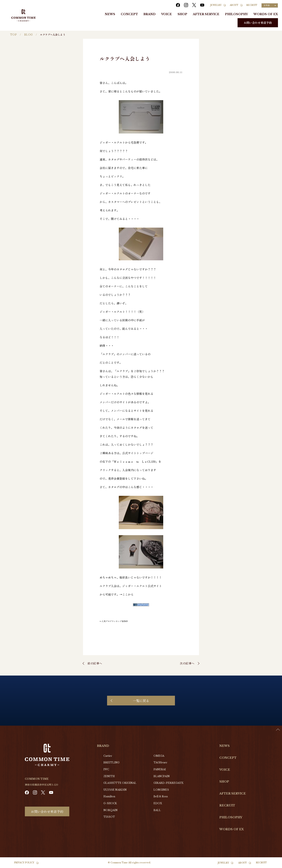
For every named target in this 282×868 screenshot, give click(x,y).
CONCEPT (129, 14)
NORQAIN (110, 810)
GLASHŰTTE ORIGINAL (120, 783)
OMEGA (159, 756)
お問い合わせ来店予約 (258, 23)
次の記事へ (187, 663)
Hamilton (109, 796)
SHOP (182, 14)
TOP (13, 35)
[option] (272, 865)
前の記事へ (95, 663)
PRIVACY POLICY (24, 863)
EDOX (158, 803)
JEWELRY (216, 5)
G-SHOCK (110, 803)
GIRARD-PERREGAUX (168, 783)
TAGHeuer (160, 762)
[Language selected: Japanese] (270, 5)
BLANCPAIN (162, 776)
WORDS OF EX (266, 14)
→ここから (126, 594)
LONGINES (161, 790)
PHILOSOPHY (236, 14)
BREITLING (111, 762)
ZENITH (109, 776)
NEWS (110, 14)
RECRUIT (252, 5)
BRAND (149, 14)
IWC (106, 769)
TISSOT (109, 817)
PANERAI (160, 769)
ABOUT (234, 5)
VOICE (167, 14)
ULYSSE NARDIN (115, 790)
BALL (157, 810)
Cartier (108, 756)
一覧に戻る (141, 701)
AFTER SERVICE (206, 14)
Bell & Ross (161, 796)
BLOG (28, 35)
